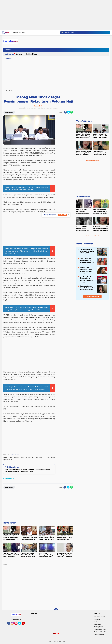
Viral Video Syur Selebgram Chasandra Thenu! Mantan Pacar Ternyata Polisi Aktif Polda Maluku (100, 153)
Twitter (20, 624)
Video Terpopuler (84, 121)
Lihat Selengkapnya (93, 296)
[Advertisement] (56, 14)
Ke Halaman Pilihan (92, 236)
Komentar (9, 112)
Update (63, 215)
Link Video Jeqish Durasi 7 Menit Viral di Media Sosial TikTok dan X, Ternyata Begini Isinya (87, 288)
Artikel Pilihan (83, 197)
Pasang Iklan (98, 624)
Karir (96, 622)
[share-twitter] (68, 112)
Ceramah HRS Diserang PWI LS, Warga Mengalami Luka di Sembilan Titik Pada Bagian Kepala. (83, 229)
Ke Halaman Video (92, 160)
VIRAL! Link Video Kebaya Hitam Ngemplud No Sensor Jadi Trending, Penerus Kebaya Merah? (83, 211)
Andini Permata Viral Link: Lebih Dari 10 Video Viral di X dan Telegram (101, 136)
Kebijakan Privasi (99, 617)
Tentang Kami (98, 627)
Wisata (20, 54)
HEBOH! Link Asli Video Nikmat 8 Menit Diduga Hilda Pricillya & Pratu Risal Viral (83, 136)
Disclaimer (97, 619)
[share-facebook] (65, 112)
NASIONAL (9, 478)
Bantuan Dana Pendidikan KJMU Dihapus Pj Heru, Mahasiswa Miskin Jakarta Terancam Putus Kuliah (86, 270)
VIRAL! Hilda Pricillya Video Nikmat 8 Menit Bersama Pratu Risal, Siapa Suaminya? (100, 211)
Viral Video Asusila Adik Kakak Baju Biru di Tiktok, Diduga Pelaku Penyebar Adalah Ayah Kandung (87, 251)
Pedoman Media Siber (101, 632)
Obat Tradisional (31, 54)
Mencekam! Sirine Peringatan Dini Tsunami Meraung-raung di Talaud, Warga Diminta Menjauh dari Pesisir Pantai (27, 251)
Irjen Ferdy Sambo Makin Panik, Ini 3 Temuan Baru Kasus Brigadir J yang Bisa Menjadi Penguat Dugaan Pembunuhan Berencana (87, 279)
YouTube (25, 624)
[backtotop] (56, 610)
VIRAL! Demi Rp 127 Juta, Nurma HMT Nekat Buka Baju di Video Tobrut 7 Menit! (87, 260)
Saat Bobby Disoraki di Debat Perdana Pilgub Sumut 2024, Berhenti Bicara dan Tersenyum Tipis (27, 470)
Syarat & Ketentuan (100, 629)
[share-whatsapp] (72, 112)
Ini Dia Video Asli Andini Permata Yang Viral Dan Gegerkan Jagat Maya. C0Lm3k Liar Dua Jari (84, 153)
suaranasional (15, 455)
